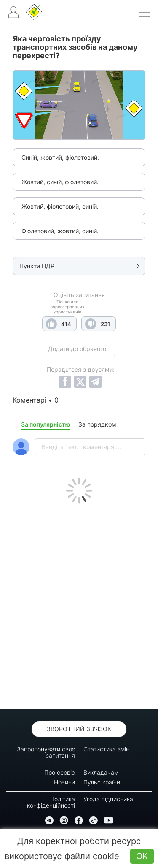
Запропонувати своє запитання (46, 752)
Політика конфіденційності (51, 802)
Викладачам (101, 772)
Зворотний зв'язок (79, 729)
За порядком (97, 424)
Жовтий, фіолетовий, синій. (60, 206)
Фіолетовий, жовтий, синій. (60, 231)
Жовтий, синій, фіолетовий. (60, 182)
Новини (64, 782)
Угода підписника (108, 799)
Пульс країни (102, 782)
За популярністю (46, 424)
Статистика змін (106, 749)
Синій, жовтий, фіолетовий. (60, 157)
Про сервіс (60, 772)
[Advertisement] (79, 604)
